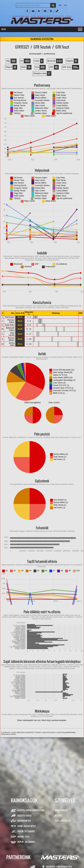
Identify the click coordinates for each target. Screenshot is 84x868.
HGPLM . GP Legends (26, 842)
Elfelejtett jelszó (63, 821)
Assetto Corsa (24, 816)
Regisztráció (61, 810)
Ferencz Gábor (11, 321)
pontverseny (70, 732)
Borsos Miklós (11, 339)
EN (66, 5)
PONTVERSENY (50, 54)
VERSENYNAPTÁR (35, 54)
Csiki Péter (10, 325)
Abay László (12, 334)
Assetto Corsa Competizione (31, 810)
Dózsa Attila (12, 344)
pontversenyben (59, 720)
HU (60, 5)
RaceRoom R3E (24, 821)
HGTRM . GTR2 (23, 837)
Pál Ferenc (10, 317)
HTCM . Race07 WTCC (27, 826)
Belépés (58, 815)
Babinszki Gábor (10, 329)
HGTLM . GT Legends (26, 831)
